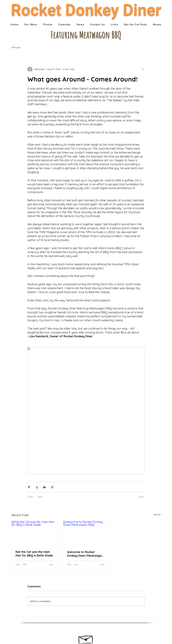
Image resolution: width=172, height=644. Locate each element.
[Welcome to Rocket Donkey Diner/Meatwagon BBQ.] (86, 533)
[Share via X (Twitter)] (37, 487)
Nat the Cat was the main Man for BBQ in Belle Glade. (34, 554)
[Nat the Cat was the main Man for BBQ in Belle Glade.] (35, 533)
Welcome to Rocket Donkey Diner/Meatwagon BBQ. (85, 554)
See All (157, 515)
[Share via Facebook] (29, 487)
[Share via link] (52, 487)
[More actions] (143, 69)
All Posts (16, 47)
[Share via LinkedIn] (44, 487)
